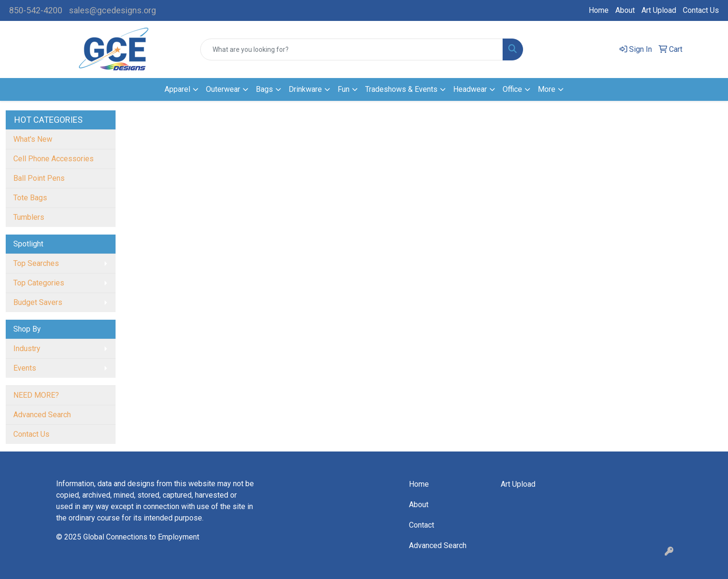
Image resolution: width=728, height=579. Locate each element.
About (625, 10)
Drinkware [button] (305, 89)
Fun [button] (344, 89)
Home (599, 10)
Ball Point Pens (39, 178)
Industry (27, 348)
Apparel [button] (177, 89)
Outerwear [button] (223, 89)
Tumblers (29, 217)
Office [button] (512, 89)
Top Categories (39, 283)
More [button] (547, 89)
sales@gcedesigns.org (112, 10)
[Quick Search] (352, 49)
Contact (422, 525)
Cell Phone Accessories (53, 159)
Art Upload (659, 10)
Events (25, 368)
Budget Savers (38, 302)
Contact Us (701, 10)
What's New (33, 139)
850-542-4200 (36, 10)
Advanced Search (42, 415)
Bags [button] (264, 89)
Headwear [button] (470, 89)
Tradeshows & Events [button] (401, 89)
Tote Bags (30, 198)
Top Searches (36, 263)
